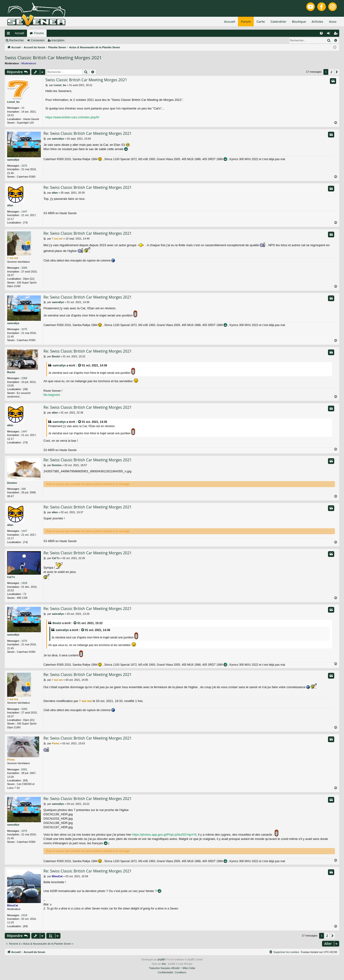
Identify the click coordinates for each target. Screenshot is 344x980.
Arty (164, 964)
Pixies (11, 760)
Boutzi (11, 372)
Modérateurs (29, 63)
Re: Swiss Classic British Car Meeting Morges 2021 (88, 133)
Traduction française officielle (164, 968)
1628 (24, 583)
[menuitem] (321, 33)
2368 (24, 378)
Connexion (38, 40)
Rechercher (16, 40)
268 (23, 489)
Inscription (58, 40)
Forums (39, 33)
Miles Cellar (189, 968)
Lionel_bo (13, 102)
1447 (24, 212)
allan (10, 205)
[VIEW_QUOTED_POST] (80, 366)
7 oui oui (13, 258)
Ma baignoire (52, 395)
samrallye (13, 160)
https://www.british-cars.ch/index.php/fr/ (72, 117)
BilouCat (13, 905)
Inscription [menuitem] (337, 34)
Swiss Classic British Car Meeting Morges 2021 (53, 58)
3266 (24, 268)
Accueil (19, 33)
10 (23, 108)
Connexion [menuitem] (330, 34)
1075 (24, 166)
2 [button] (331, 72)
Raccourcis (9, 34)
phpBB (161, 960)
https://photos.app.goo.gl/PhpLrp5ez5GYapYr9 (164, 835)
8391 (24, 769)
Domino (12, 483)
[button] (337, 72)
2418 (24, 915)
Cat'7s (11, 577)
